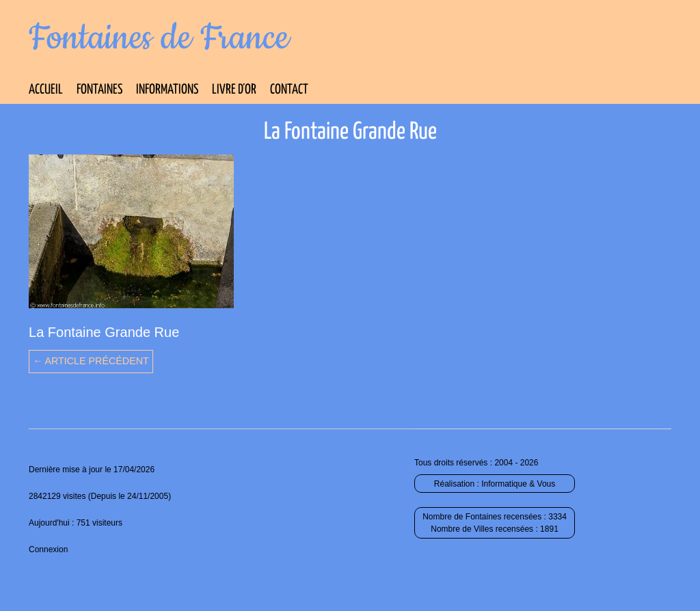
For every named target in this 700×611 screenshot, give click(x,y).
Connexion (48, 549)
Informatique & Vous (518, 484)
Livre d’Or (234, 90)
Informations (167, 90)
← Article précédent (91, 361)
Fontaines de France (159, 38)
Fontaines (99, 90)
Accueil (46, 90)
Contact (289, 90)
